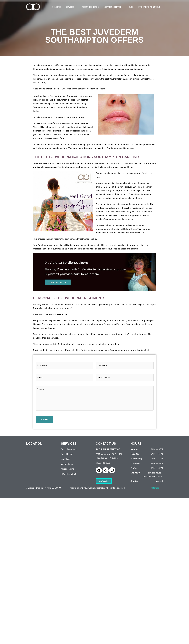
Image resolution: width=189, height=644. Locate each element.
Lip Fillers (66, 459)
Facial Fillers (67, 454)
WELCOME (56, 7)
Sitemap (155, 488)
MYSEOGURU (54, 488)
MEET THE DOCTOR (90, 7)
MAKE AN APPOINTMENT (149, 7)
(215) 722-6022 (103, 463)
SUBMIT (44, 419)
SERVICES (71, 7)
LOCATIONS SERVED (114, 7)
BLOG (131, 7)
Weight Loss (67, 464)
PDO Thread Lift (69, 474)
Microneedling (68, 469)
